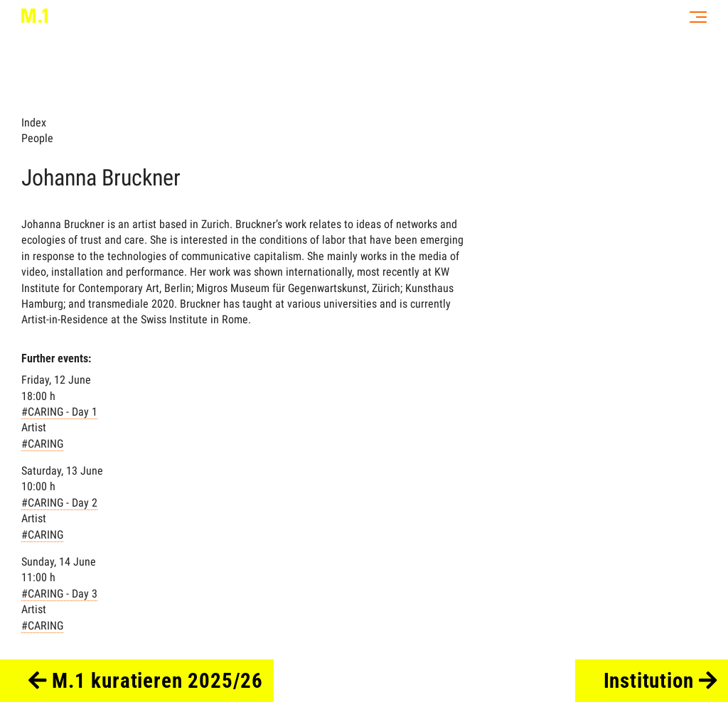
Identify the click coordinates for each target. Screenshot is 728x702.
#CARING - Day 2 (59, 503)
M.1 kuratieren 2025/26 (146, 681)
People (37, 138)
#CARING (42, 444)
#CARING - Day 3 (59, 594)
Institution (661, 681)
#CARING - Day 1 (59, 412)
